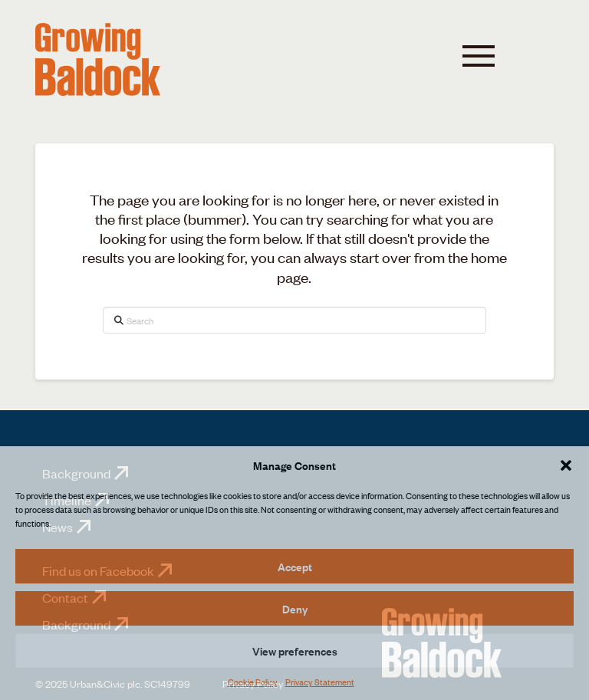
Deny (295, 608)
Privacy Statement (320, 682)
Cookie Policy (253, 682)
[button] (566, 465)
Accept (295, 566)
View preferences (295, 651)
